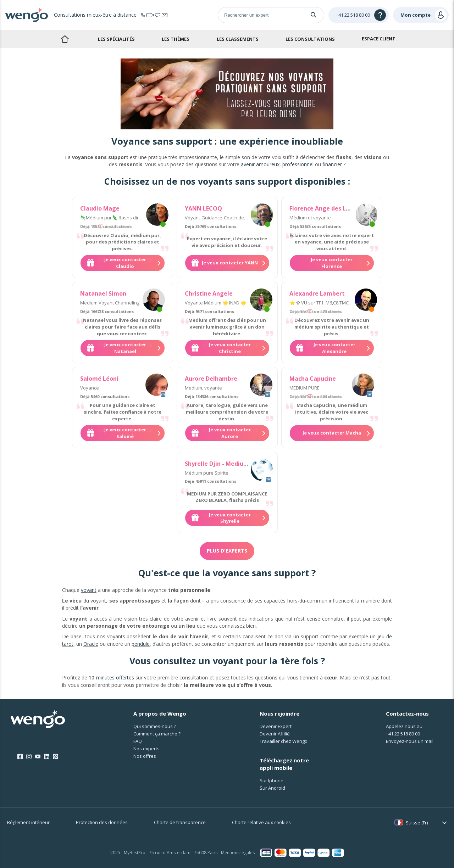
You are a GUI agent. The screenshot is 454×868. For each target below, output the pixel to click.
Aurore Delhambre (211, 379)
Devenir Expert (276, 726)
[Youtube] (38, 757)
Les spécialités (116, 39)
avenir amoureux (260, 164)
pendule (141, 644)
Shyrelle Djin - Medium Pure (224, 464)
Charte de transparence (180, 822)
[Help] (359, 15)
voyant (89, 590)
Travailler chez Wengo (284, 741)
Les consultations (310, 39)
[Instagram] (29, 757)
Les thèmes (176, 39)
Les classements (238, 39)
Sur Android (272, 788)
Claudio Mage (100, 208)
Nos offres (145, 756)
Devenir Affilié (275, 734)
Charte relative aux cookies (261, 822)
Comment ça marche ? (157, 734)
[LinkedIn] (47, 757)
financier (332, 164)
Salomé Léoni (99, 379)
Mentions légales (238, 853)
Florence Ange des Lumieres (329, 208)
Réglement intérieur (28, 822)
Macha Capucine (313, 379)
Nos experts (146, 749)
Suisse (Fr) (417, 823)
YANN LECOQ (203, 208)
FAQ (138, 741)
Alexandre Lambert (317, 293)
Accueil (65, 39)
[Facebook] (20, 757)
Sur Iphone (272, 780)
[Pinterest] (56, 757)
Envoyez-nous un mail (410, 741)
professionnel (298, 164)
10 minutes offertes (111, 677)
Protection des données (102, 822)
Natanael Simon (103, 293)
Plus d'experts (227, 551)
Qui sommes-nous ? (155, 726)
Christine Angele (209, 293)
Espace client (379, 39)
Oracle (91, 644)
